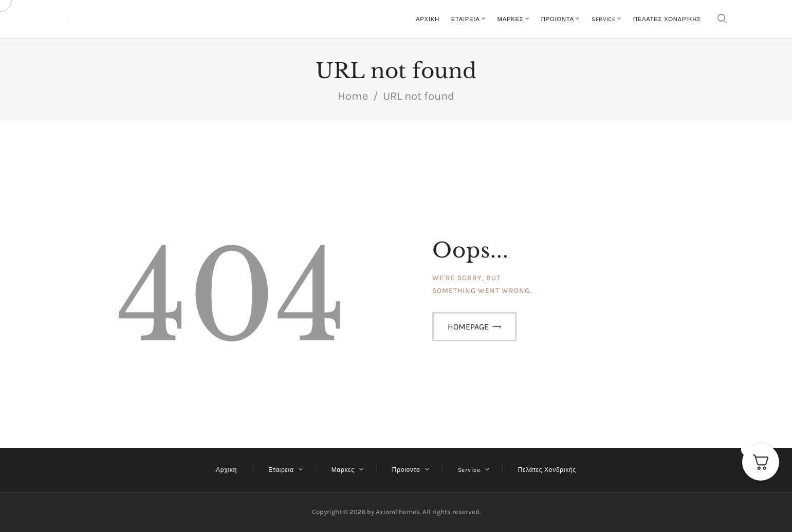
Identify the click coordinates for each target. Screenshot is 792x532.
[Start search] (722, 19)
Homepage (468, 327)
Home (353, 96)
